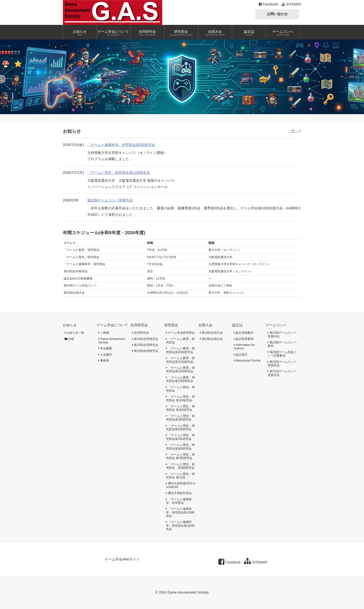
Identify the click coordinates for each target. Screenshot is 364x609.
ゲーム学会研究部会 (180, 333)
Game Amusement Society (112, 341)
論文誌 (237, 325)
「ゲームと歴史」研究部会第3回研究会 (180, 418)
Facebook (268, 4)
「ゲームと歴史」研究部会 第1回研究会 (180, 398)
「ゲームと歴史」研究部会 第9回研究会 (180, 466)
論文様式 (241, 355)
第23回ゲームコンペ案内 (282, 344)
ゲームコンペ (276, 325)
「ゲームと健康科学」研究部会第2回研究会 (121, 145)
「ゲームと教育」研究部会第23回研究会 (180, 379)
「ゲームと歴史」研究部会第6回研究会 (180, 447)
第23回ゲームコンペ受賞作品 (110, 200)
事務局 (104, 361)
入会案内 (105, 355)
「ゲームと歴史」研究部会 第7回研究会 (180, 456)
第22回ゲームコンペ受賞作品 (282, 364)
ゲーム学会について (112, 325)
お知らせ (70, 325)
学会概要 (105, 348)
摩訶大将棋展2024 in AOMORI (181, 485)
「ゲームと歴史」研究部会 (180, 389)
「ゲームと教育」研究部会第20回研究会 (180, 350)
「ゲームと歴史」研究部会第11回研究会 (119, 173)
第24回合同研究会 (145, 339)
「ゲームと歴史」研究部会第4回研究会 (180, 427)
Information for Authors (244, 347)
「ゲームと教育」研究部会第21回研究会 (180, 360)
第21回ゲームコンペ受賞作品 (282, 373)
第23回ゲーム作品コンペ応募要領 (282, 354)
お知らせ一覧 (74, 333)
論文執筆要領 (244, 339)
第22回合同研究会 (145, 351)
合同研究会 (139, 325)
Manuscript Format (247, 361)
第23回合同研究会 (145, 345)
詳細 (69, 339)
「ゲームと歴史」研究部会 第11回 (180, 476)
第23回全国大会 (212, 339)
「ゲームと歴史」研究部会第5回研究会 (180, 437)
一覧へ (294, 131)
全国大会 (205, 325)
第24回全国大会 (212, 333)
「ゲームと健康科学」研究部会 (179, 501)
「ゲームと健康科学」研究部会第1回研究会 (180, 512)
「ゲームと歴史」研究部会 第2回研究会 (180, 408)
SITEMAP (291, 4)
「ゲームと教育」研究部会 (180, 341)
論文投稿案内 (244, 333)
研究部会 (171, 325)
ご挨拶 (104, 333)
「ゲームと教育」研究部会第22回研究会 (180, 370)
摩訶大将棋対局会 (179, 493)
